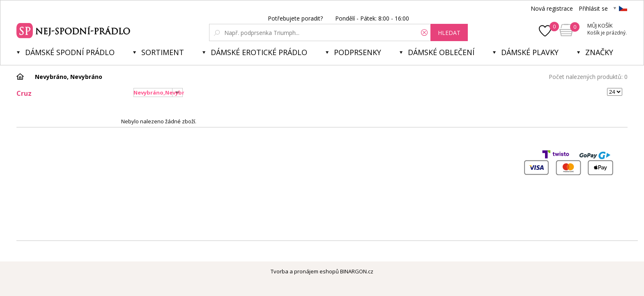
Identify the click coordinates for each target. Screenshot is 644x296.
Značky (599, 52)
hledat (449, 33)
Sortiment (163, 52)
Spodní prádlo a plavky (75, 30)
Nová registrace (552, 8)
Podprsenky (358, 52)
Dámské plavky (530, 52)
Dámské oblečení (441, 52)
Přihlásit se (593, 8)
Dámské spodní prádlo (70, 52)
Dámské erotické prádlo (259, 52)
